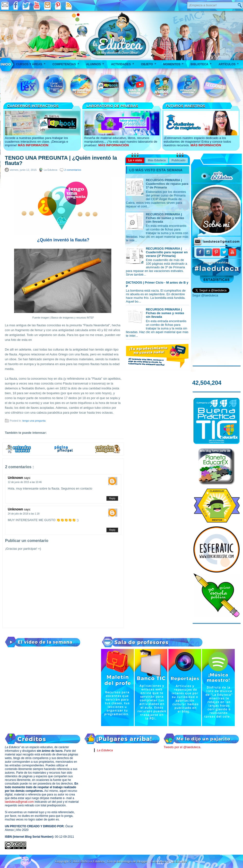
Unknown (16, 478)
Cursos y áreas (32, 63)
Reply (112, 498)
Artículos (230, 63)
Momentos (175, 63)
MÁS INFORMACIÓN (33, 145)
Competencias (67, 63)
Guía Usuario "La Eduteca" (169, 861)
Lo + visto (135, 160)
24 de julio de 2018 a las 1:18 (24, 514)
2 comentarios (73, 170)
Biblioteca (203, 63)
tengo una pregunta (34, 421)
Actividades (124, 63)
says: (27, 478)
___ (6, 64)
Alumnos (97, 63)
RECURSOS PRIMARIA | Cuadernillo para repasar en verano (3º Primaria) (167, 252)
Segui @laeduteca (205, 295)
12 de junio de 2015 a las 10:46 (25, 482)
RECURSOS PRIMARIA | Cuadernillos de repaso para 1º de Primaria (167, 184)
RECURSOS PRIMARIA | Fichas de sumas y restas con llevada (165, 218)
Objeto (150, 63)
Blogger (143, 861)
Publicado (178, 160)
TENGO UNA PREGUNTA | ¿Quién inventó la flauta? (61, 161)
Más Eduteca (157, 160)
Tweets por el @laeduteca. (182, 747)
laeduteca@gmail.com (19, 802)
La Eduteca (105, 750)
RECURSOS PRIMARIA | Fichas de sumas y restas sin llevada (165, 313)
